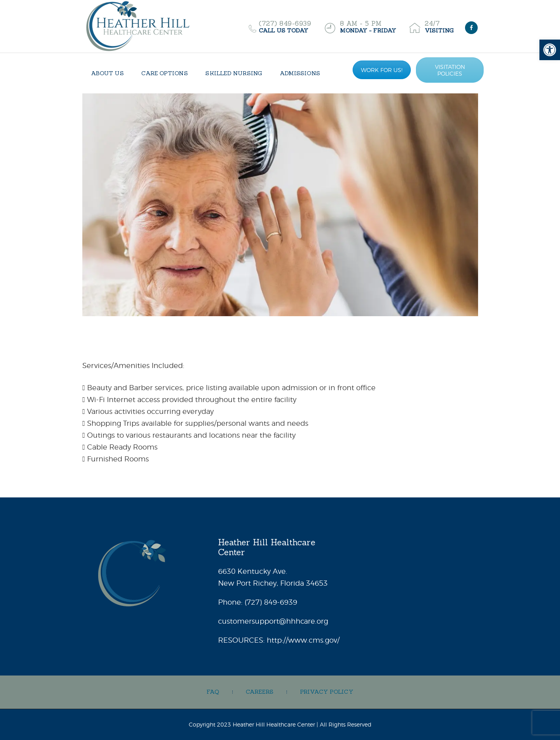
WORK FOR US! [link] (382, 70)
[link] (550, 50)
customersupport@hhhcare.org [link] (273, 621)
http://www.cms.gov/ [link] (303, 640)
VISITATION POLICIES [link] (450, 70)
